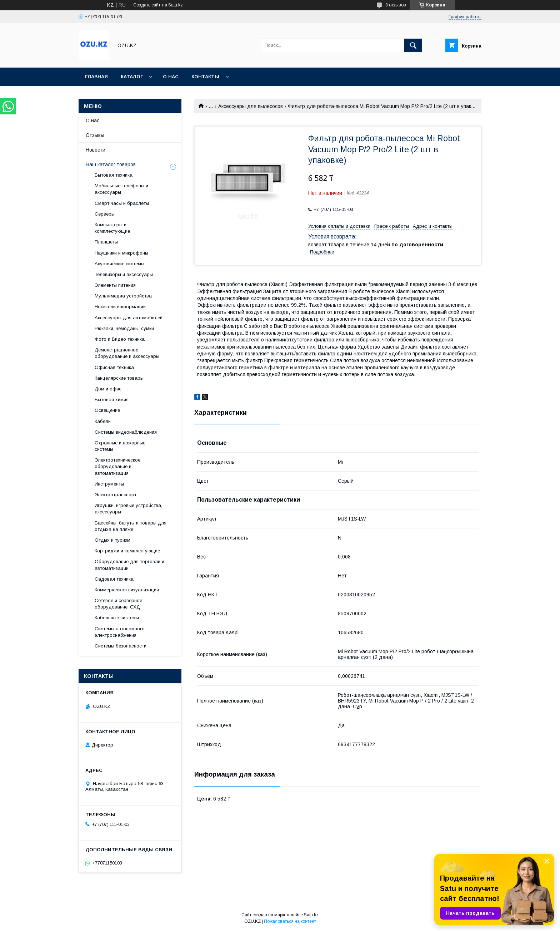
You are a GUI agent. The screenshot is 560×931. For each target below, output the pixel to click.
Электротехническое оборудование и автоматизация (117, 466)
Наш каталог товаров (111, 164)
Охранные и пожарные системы (120, 446)
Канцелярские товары (119, 378)
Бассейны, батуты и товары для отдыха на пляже (131, 526)
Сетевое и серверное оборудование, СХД (118, 604)
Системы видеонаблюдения (126, 432)
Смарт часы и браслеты (122, 203)
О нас (171, 77)
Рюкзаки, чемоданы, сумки (124, 328)
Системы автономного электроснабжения (120, 632)
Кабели (103, 421)
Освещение (107, 410)
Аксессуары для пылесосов (251, 106)
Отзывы (95, 135)
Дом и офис (108, 389)
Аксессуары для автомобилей (129, 318)
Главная (96, 77)
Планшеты (106, 242)
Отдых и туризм (112, 540)
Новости (96, 150)
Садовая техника (114, 579)
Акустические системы (119, 264)
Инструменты (109, 484)
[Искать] (413, 45)
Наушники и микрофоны (121, 253)
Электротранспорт (116, 495)
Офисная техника (114, 367)
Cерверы (105, 214)
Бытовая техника (114, 175)
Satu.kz (311, 915)
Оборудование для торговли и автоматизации (129, 565)
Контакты (205, 77)
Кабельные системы (117, 618)
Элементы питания (115, 285)
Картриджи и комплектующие (127, 551)
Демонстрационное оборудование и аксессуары (127, 353)
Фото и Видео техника (120, 339)
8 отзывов (396, 5)
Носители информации (120, 307)
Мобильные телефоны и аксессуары (121, 189)
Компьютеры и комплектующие (112, 228)
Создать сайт (147, 5)
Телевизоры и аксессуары (124, 274)
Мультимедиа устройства (123, 296)
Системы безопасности (121, 646)
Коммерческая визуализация (127, 590)
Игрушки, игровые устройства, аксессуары (128, 509)
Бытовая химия (112, 400)
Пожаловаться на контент (290, 921)
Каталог (132, 77)
